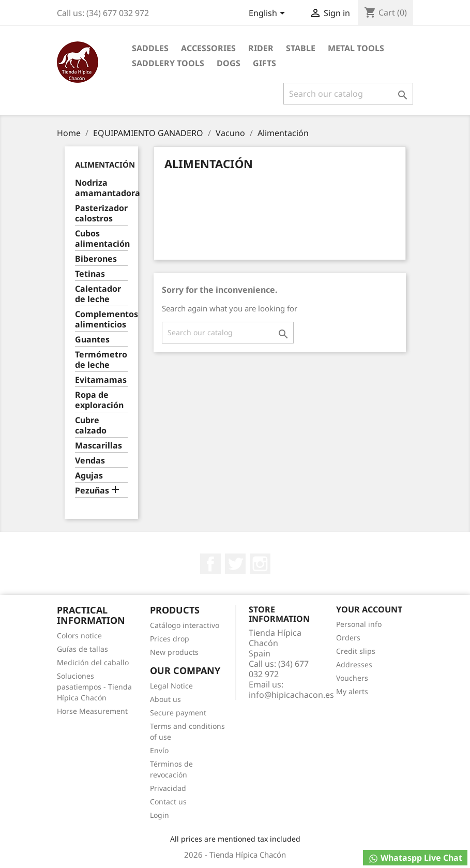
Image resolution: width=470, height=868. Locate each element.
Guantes (92, 340)
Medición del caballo (93, 662)
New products (174, 652)
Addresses (354, 664)
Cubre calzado (91, 425)
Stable (301, 48)
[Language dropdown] (269, 14)
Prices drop (170, 639)
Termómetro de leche (101, 360)
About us (165, 699)
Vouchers (352, 678)
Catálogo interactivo (185, 625)
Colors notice (79, 635)
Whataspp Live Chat (415, 858)
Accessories (208, 48)
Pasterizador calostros (101, 213)
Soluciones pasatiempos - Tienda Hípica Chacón (94, 687)
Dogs (229, 63)
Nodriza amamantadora (102, 188)
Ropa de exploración (99, 400)
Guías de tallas (82, 649)
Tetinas (90, 274)
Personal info (359, 624)
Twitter (235, 564)
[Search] (348, 94)
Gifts (264, 63)
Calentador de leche (98, 294)
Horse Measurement (92, 711)
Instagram (260, 564)
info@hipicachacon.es (291, 695)
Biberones (96, 259)
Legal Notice (171, 686)
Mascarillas (98, 446)
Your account (369, 609)
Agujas (89, 476)
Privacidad (168, 788)
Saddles (150, 48)
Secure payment (178, 713)
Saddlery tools (168, 63)
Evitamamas (101, 380)
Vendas (90, 461)
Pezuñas (92, 491)
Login (160, 815)
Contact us (168, 802)
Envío (159, 750)
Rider (261, 48)
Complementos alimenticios (102, 319)
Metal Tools (356, 48)
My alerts (352, 691)
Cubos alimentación (102, 239)
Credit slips (356, 651)
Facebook (210, 564)
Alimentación (105, 164)
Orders (348, 638)
